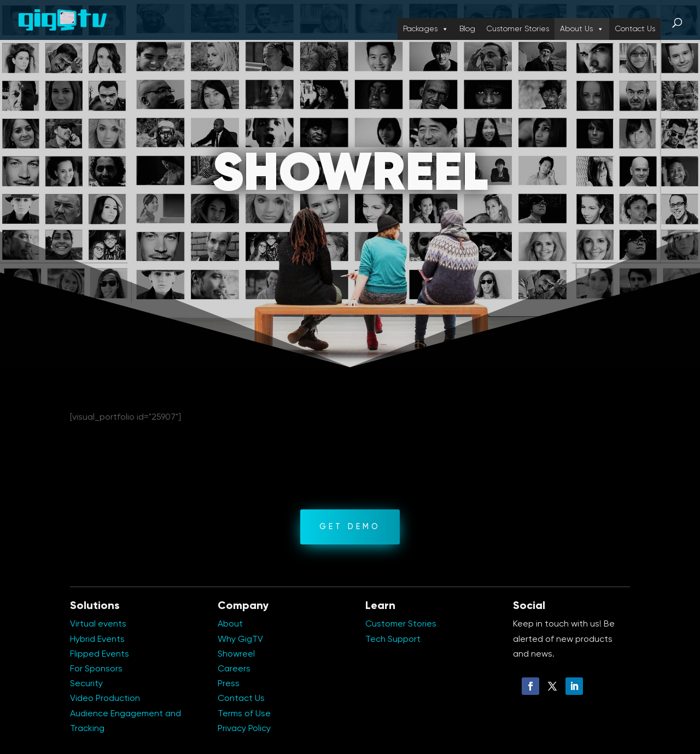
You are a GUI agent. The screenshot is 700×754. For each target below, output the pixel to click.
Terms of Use (244, 714)
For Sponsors (96, 669)
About (230, 624)
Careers (234, 669)
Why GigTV (240, 640)
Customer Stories (518, 29)
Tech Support (393, 640)
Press (229, 684)
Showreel (236, 654)
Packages (426, 29)
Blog (467, 29)
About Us (582, 29)
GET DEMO (350, 527)
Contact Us (635, 29)
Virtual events (98, 624)
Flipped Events (100, 654)
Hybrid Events (97, 640)
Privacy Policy (244, 729)
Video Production (105, 699)
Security (86, 684)
